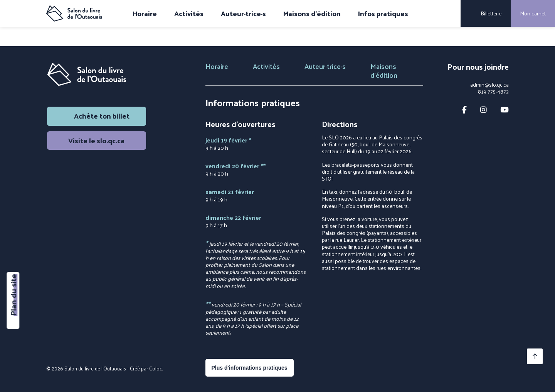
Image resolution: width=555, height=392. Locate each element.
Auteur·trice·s (243, 13)
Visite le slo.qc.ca (96, 140)
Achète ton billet (96, 116)
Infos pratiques (383, 13)
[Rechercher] (449, 13)
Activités (189, 13)
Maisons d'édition (312, 13)
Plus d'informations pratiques (250, 368)
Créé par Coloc (146, 368)
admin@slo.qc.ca (489, 85)
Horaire (145, 13)
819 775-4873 (493, 92)
